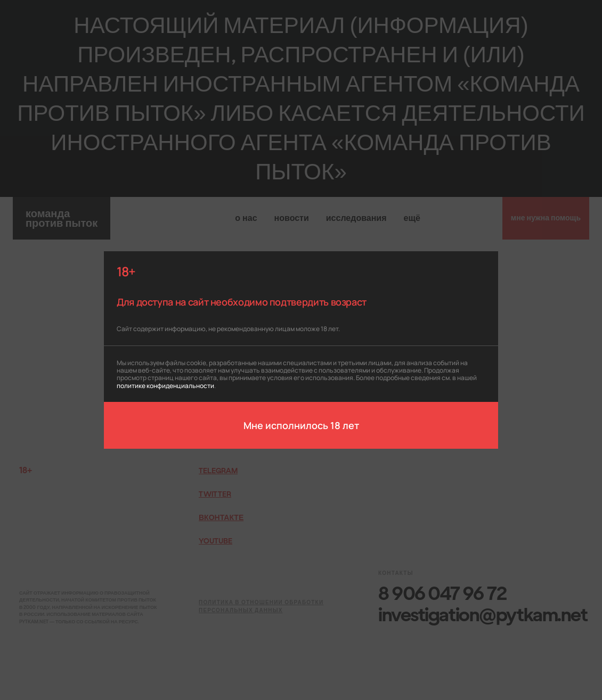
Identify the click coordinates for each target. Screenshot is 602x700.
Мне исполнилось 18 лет (301, 425)
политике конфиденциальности (165, 385)
